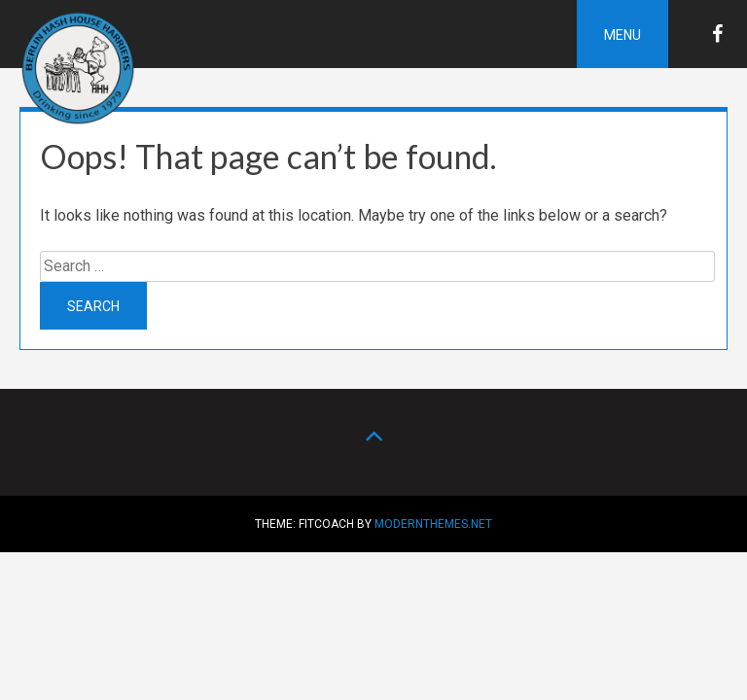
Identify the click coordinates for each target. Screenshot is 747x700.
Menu (622, 35)
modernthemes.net (433, 524)
